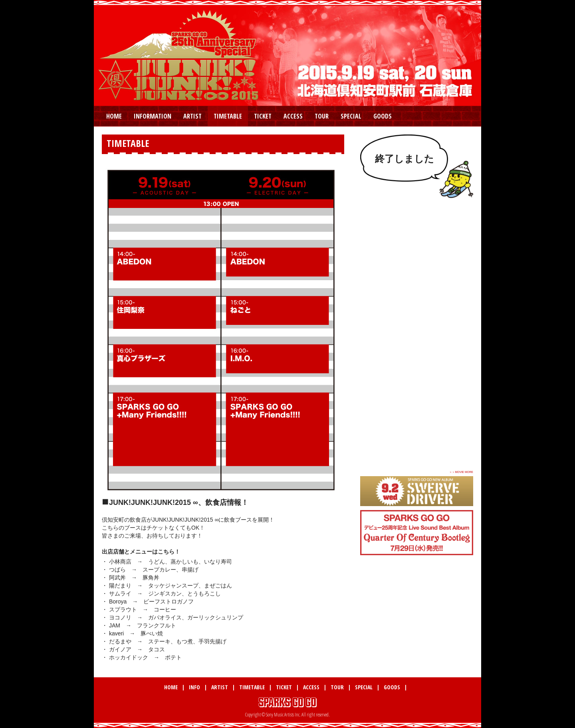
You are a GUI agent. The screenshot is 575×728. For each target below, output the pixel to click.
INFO (194, 687)
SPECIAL (351, 116)
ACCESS (293, 116)
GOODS (383, 116)
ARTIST (192, 116)
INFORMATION (153, 116)
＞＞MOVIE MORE (461, 472)
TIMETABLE (228, 116)
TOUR (322, 116)
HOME (114, 116)
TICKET (263, 116)
